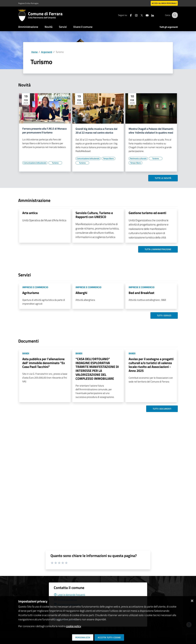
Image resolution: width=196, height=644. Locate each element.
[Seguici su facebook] (129, 15)
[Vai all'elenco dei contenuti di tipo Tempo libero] (108, 158)
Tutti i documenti (162, 409)
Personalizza (83, 637)
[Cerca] (174, 15)
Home (34, 52)
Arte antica (30, 213)
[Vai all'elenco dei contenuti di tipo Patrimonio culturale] (138, 158)
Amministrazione (28, 27)
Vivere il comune (83, 27)
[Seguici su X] (140, 15)
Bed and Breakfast (141, 293)
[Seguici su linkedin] (150, 15)
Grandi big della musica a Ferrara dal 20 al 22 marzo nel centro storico (96, 131)
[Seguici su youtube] (145, 15)
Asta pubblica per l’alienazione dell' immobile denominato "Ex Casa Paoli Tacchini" (44, 363)
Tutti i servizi (164, 315)
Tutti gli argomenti (169, 27)
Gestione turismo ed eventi (147, 213)
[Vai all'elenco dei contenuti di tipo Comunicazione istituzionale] (35, 163)
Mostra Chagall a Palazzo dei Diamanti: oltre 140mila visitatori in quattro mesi (151, 131)
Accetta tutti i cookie (109, 637)
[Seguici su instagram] (134, 15)
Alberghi (81, 293)
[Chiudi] (192, 600)
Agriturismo (31, 293)
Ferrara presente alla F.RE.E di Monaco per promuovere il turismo (45, 131)
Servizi (63, 27)
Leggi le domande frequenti (69, 595)
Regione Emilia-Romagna (28, 3)
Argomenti (47, 52)
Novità (49, 27)
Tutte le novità (163, 178)
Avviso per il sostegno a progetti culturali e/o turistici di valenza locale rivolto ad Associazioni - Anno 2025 (151, 365)
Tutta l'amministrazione (158, 249)
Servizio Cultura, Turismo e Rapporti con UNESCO (94, 215)
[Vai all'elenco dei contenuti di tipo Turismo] (55, 163)
